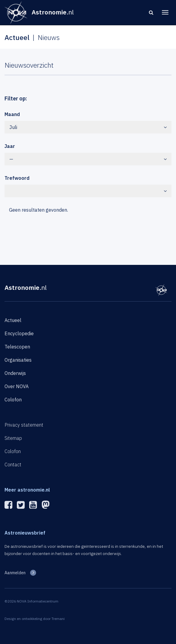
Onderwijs (15, 373)
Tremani (58, 619)
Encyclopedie (19, 333)
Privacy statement (24, 425)
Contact (13, 465)
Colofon (13, 400)
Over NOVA (17, 386)
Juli (88, 127)
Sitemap (13, 438)
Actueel (13, 320)
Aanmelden (15, 573)
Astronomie (26, 287)
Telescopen (17, 347)
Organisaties (18, 360)
